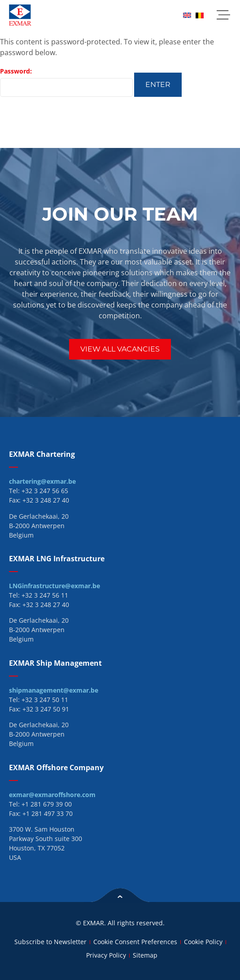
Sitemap (145, 955)
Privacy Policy (106, 955)
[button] (223, 15)
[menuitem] (187, 15)
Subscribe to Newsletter (50, 942)
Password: (66, 82)
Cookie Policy (203, 942)
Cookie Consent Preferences (135, 942)
